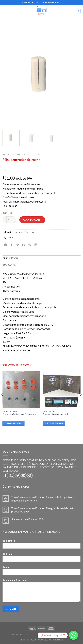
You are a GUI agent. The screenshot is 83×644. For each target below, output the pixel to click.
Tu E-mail (41, 558)
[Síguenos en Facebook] (6, 475)
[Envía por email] (24, 245)
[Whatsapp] (74, 635)
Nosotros (66, 634)
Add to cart (32, 220)
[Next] (81, 401)
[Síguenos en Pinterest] (30, 475)
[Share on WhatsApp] (6, 245)
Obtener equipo (14, 423)
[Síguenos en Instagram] (12, 475)
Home (6, 154)
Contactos (42, 634)
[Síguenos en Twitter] (18, 475)
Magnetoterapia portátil (55, 414)
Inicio (15, 634)
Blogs (54, 634)
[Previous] (2, 401)
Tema (41, 571)
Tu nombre (41, 545)
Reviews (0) (9, 265)
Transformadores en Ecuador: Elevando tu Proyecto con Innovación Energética (43, 499)
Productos (27, 634)
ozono (10, 237)
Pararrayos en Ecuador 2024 (28, 519)
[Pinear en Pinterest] (30, 245)
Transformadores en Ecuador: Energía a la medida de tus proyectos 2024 (43, 510)
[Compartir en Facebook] (12, 245)
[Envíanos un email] (24, 475)
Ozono (38, 154)
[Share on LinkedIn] (36, 245)
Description (10, 258)
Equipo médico (21, 154)
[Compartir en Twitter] (18, 245)
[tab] (41, 258)
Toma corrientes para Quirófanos (19, 414)
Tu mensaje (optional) (41, 592)
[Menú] (5, 11)
